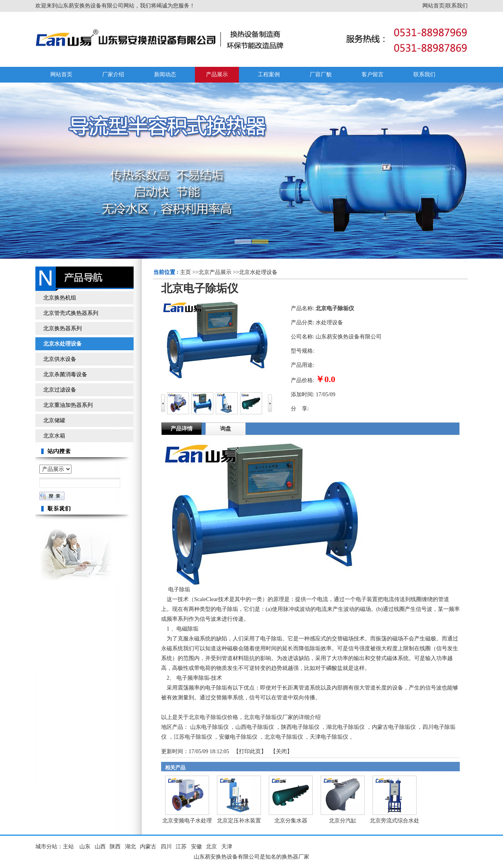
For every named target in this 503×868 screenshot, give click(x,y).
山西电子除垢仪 (255, 727)
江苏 (181, 847)
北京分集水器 (291, 821)
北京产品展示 (215, 272)
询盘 (226, 429)
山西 (100, 847)
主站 (68, 847)
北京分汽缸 (343, 821)
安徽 (196, 847)
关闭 (281, 751)
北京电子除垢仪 (284, 737)
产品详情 (182, 429)
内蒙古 (148, 847)
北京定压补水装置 (239, 821)
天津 (227, 847)
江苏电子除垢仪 (193, 737)
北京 (211, 847)
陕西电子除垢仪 (300, 727)
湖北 (130, 847)
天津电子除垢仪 (329, 737)
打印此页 (250, 751)
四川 (166, 847)
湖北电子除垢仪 (345, 727)
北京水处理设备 (258, 272)
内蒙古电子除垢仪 (394, 727)
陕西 (115, 847)
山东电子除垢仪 (209, 727)
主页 (185, 272)
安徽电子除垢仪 (238, 737)
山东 (85, 847)
